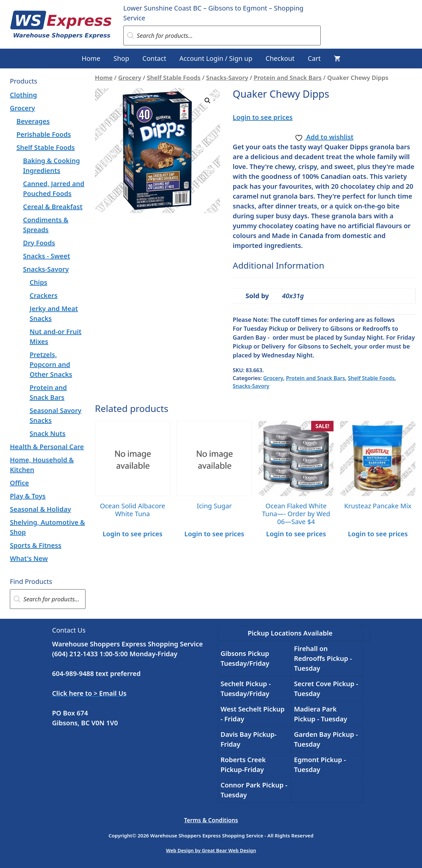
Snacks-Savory (227, 77)
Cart (314, 58)
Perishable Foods (44, 134)
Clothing (24, 95)
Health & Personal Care (47, 447)
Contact (154, 58)
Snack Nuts (48, 434)
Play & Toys (28, 496)
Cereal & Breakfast (53, 207)
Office (19, 483)
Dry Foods (39, 243)
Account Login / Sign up (216, 58)
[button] (208, 101)
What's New (29, 558)
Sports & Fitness (36, 545)
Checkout (280, 58)
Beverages (33, 121)
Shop (121, 58)
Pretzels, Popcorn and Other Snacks (51, 364)
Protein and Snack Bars (287, 77)
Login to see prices (263, 117)
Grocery (130, 77)
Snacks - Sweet (47, 256)
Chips (38, 282)
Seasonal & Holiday (40, 509)
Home (91, 58)
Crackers (44, 295)
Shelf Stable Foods (174, 77)
